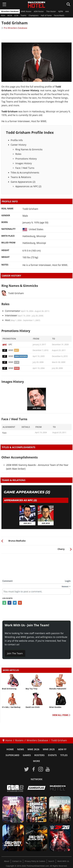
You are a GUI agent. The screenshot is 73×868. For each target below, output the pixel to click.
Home (10, 749)
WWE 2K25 (49, 749)
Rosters (39, 755)
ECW (16, 15)
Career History (18, 145)
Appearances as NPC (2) (28, 186)
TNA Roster (51, 11)
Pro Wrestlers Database (15, 28)
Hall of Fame (46, 15)
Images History (24, 163)
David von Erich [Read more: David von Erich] (33, 707)
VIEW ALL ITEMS (61, 715)
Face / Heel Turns (25, 168)
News (21, 749)
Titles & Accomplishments (25, 173)
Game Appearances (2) (23, 182)
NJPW (61, 11)
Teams (23, 15)
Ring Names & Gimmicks (29, 149)
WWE (8, 350)
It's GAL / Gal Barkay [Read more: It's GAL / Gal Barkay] (11, 707)
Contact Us (17, 861)
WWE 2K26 (33, 749)
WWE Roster (26, 11)
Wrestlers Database (10, 11)
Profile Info (17, 140)
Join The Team (15, 653)
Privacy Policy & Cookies (35, 861)
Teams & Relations (21, 177)
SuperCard (12, 755)
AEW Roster (39, 11)
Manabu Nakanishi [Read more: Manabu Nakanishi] (58, 689)
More (36, 761)
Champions (34, 15)
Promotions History (26, 159)
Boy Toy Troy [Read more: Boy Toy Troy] (31, 689)
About (7, 861)
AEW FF (62, 749)
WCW (10, 15)
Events (52, 755)
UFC (7, 344)
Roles (18, 154)
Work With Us (63, 861)
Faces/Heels (59, 15)
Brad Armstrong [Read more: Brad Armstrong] (9, 689)
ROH (3, 15)
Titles (64, 755)
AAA (67, 11)
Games (27, 755)
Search (51, 861)
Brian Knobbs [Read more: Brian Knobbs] (55, 707)
